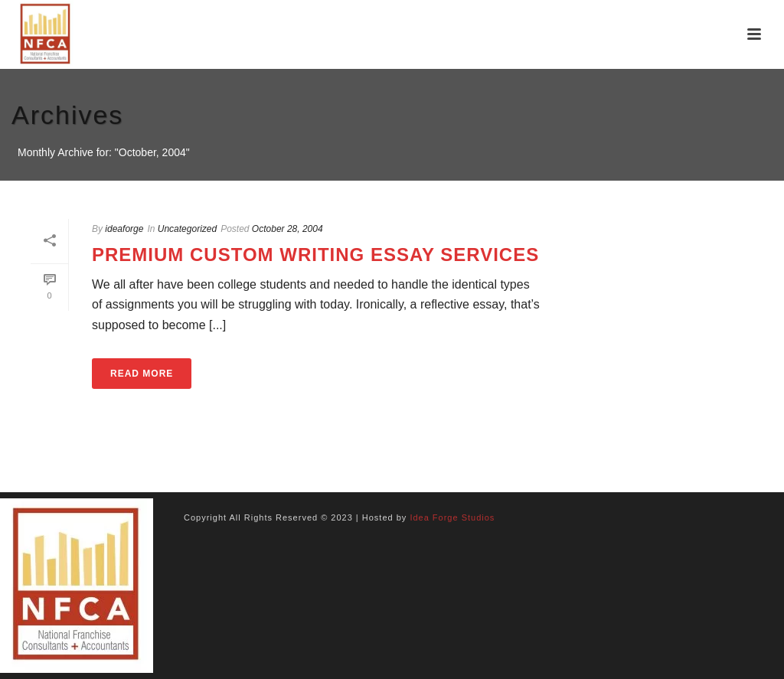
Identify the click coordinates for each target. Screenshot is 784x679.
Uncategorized (187, 229)
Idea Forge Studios (452, 517)
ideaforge (124, 229)
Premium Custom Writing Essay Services (315, 255)
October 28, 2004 (287, 229)
